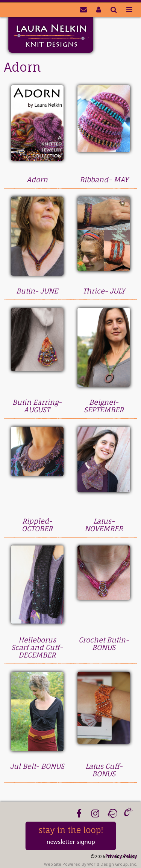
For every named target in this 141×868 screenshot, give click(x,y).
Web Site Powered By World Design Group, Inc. (91, 864)
